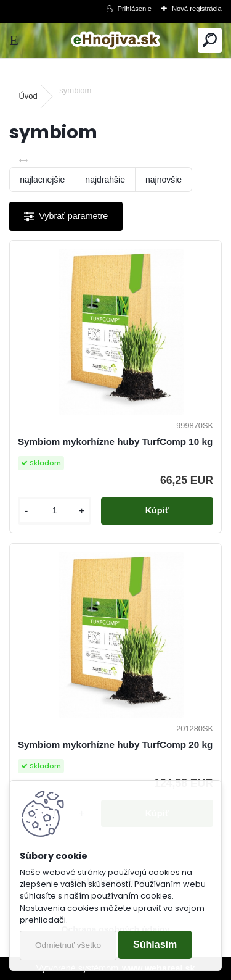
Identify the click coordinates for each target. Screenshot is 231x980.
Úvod (28, 96)
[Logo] (115, 40)
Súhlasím (155, 945)
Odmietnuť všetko (68, 945)
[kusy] (55, 511)
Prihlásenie (135, 9)
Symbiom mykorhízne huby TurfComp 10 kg (115, 442)
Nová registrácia (197, 9)
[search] (210, 40)
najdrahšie (105, 180)
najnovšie (164, 180)
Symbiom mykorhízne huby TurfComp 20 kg (115, 745)
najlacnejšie (42, 180)
